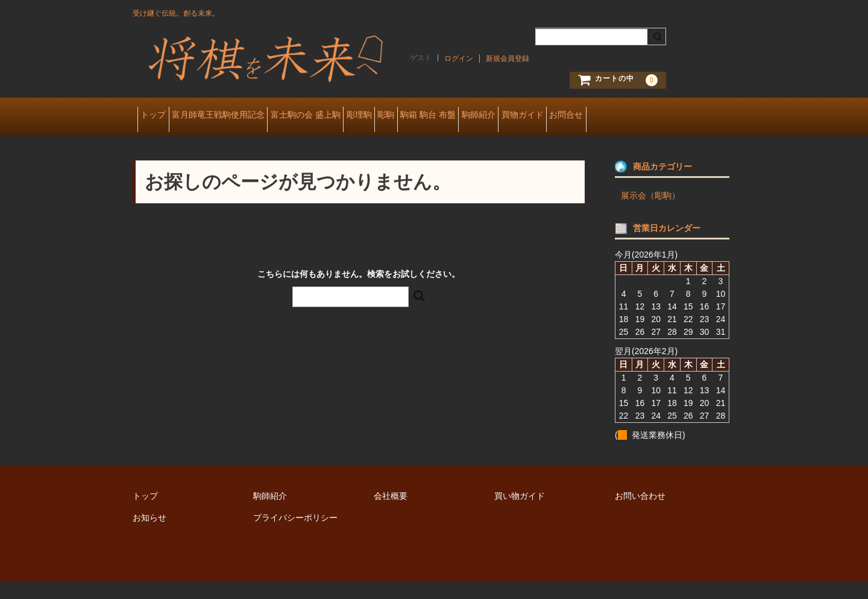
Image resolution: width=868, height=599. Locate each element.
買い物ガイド (520, 513)
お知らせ (149, 535)
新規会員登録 (508, 59)
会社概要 (391, 513)
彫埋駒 (420, 116)
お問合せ (162, 141)
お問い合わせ (640, 513)
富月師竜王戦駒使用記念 (242, 116)
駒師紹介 (596, 116)
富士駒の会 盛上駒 (348, 116)
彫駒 (466, 116)
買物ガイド (658, 116)
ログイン (459, 59)
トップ (158, 116)
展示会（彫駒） (650, 213)
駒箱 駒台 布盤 (527, 116)
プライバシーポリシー (295, 535)
